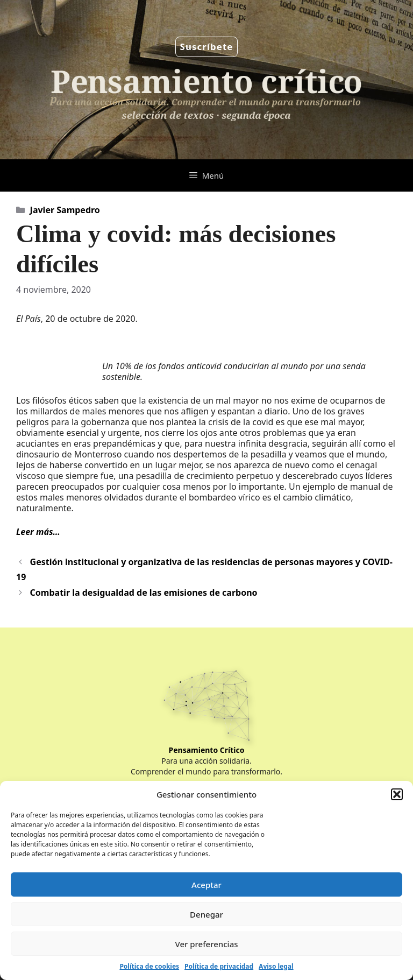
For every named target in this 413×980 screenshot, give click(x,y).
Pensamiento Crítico (207, 750)
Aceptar (206, 885)
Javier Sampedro (65, 210)
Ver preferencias (206, 944)
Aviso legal (276, 966)
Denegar (206, 914)
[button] (397, 794)
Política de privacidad (219, 966)
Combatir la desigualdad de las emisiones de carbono (144, 593)
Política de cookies (149, 966)
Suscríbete (207, 47)
